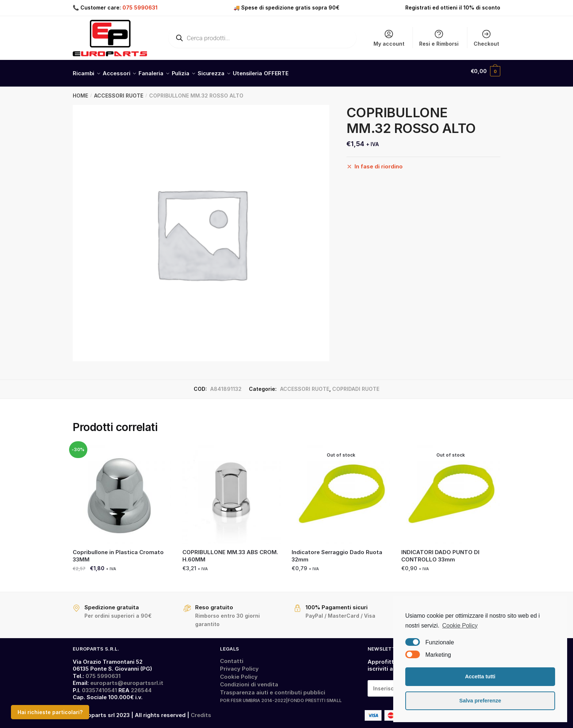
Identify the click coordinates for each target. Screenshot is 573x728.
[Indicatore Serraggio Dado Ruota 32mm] (341, 490)
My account (389, 38)
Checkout (486, 38)
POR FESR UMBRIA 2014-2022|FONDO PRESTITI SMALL (281, 696)
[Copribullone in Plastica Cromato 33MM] (122, 490)
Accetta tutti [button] (480, 676)
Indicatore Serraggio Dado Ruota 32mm (337, 551)
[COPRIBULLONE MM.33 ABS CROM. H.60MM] (232, 490)
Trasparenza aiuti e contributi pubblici (273, 688)
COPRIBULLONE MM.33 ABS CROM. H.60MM (230, 551)
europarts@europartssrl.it (127, 679)
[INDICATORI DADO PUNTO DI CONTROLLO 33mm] (451, 490)
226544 (141, 686)
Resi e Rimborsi (439, 38)
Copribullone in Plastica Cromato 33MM (118, 551)
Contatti (232, 657)
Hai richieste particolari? (50, 712)
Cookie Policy (239, 672)
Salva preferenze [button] (480, 701)
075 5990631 (140, 7)
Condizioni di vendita (249, 680)
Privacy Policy (239, 664)
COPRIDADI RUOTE (356, 384)
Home (80, 91)
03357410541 (99, 686)
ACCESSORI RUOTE (119, 91)
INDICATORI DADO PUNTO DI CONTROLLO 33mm (440, 551)
